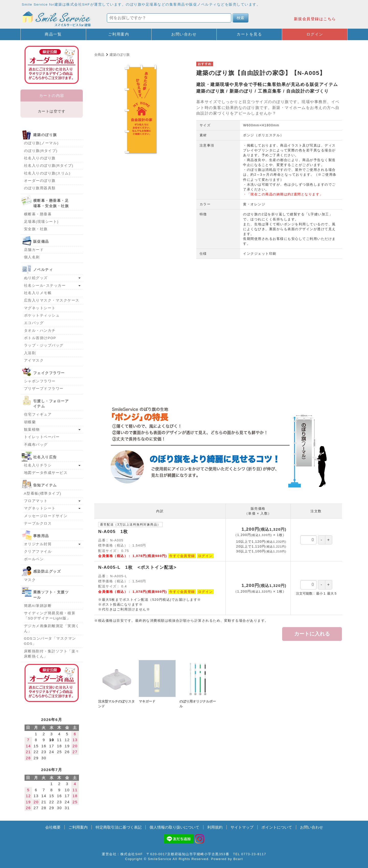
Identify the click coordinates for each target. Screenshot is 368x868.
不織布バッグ (36, 445)
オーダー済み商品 (52, 683)
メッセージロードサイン (46, 516)
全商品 (99, 55)
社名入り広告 (45, 457)
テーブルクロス (38, 523)
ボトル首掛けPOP (40, 338)
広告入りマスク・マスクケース (52, 300)
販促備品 (41, 242)
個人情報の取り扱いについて (174, 827)
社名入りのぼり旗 (40, 158)
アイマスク (34, 360)
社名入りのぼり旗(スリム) (47, 173)
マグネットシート (40, 308)
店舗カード (34, 250)
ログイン (315, 34)
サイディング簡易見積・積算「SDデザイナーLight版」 (50, 616)
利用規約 (215, 827)
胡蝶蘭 (30, 422)
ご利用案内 (119, 34)
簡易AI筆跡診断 (38, 606)
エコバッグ (34, 323)
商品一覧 (53, 34)
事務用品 (41, 536)
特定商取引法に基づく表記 (119, 827)
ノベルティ (43, 270)
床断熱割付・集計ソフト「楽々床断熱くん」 (52, 654)
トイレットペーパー (42, 437)
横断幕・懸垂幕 (38, 214)
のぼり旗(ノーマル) (41, 143)
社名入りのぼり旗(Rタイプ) (49, 166)
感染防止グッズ (47, 571)
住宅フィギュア (38, 414)
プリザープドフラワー (44, 389)
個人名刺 (32, 257)
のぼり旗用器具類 (40, 188)
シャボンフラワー (40, 381)
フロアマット (36, 501)
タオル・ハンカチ (40, 331)
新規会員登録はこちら (315, 19)
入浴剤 (30, 353)
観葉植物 (32, 430)
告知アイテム (45, 485)
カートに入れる (312, 634)
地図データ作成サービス (46, 473)
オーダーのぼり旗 (40, 181)
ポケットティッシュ (42, 315)
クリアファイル (38, 552)
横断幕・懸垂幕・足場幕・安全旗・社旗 (51, 203)
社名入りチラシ (38, 465)
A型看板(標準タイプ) (43, 493)
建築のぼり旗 (120, 55)
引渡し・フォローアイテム (51, 404)
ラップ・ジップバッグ (44, 345)
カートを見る (249, 34)
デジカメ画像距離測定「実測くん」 (52, 628)
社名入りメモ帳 (38, 293)
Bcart (238, 859)
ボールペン (34, 559)
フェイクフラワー (49, 373)
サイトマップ (242, 827)
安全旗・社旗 (36, 229)
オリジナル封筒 (38, 544)
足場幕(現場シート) (41, 222)
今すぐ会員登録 (182, 556)
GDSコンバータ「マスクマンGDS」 (50, 641)
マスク (30, 580)
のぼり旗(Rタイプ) (41, 151)
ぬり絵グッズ (36, 278)
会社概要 (53, 827)
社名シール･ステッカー (45, 286)
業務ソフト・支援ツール (51, 595)
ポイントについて (277, 827)
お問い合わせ (184, 34)
